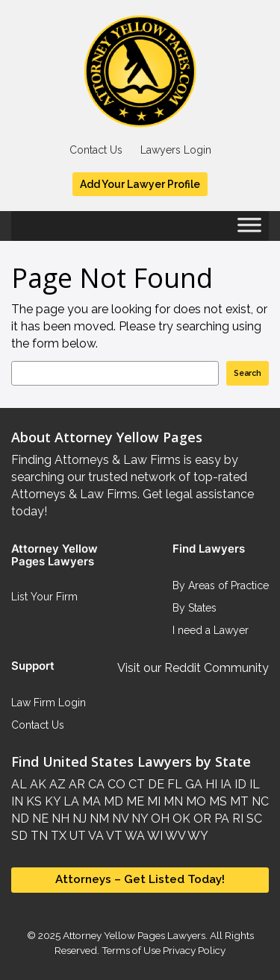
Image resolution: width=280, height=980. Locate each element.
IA (224, 784)
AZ (56, 784)
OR (201, 819)
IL (253, 784)
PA (220, 819)
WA (134, 836)
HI (210, 784)
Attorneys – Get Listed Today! (140, 879)
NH (59, 819)
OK (180, 819)
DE (155, 784)
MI (152, 801)
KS (32, 801)
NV (119, 819)
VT (113, 836)
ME (134, 801)
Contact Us (96, 150)
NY (138, 819)
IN (17, 801)
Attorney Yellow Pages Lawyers (134, 935)
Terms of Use (131, 950)
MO (195, 801)
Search (248, 373)
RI (236, 819)
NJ (78, 819)
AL (19, 784)
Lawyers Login (176, 150)
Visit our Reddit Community (193, 668)
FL (173, 784)
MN (172, 801)
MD (112, 801)
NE (39, 819)
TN (38, 836)
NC (259, 801)
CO (115, 784)
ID (239, 784)
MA (90, 801)
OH (159, 819)
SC (253, 819)
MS (217, 801)
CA (95, 784)
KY (51, 801)
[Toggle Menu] (249, 230)
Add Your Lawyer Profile (140, 184)
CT (135, 784)
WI (154, 836)
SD (19, 836)
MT (238, 801)
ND (20, 819)
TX (57, 836)
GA (192, 784)
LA (70, 801)
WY (197, 836)
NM (98, 819)
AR (75, 784)
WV (174, 836)
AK (37, 784)
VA (95, 836)
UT (76, 836)
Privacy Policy (193, 950)
